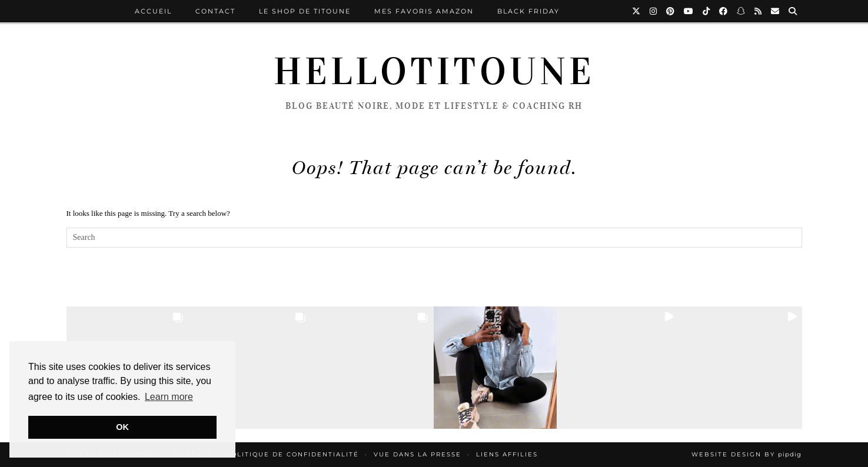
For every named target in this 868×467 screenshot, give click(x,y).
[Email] (776, 11)
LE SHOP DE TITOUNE (305, 11)
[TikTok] (707, 11)
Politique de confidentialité (292, 454)
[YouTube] (689, 11)
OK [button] (122, 427)
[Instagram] (654, 11)
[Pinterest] (671, 11)
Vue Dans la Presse (418, 454)
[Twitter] (637, 11)
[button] (250, 368)
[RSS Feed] (759, 11)
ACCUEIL (153, 11)
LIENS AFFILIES (507, 454)
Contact (215, 11)
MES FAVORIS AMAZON (424, 11)
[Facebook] (724, 11)
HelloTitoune (434, 72)
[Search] (793, 11)
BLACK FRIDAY (528, 11)
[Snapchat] (741, 11)
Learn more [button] (169, 397)
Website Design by (746, 454)
